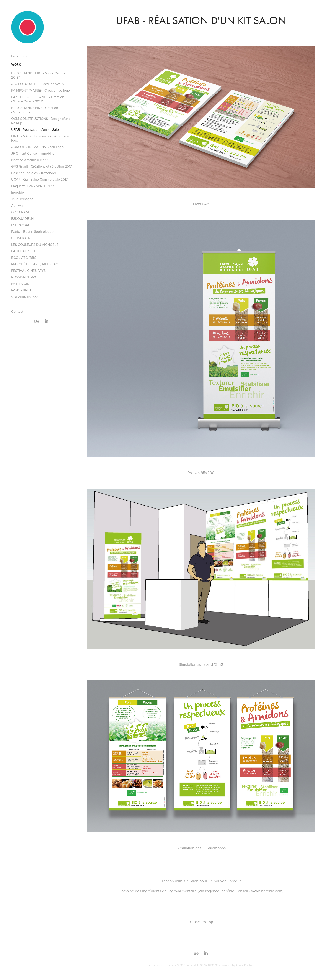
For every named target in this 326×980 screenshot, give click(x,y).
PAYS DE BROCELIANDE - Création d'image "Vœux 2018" (38, 99)
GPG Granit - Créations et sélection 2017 (42, 166)
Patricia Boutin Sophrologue (32, 231)
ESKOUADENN (22, 218)
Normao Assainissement (29, 160)
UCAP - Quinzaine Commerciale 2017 (39, 179)
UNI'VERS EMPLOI (25, 297)
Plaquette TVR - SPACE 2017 (33, 186)
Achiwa (17, 205)
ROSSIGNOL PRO (24, 277)
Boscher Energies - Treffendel (34, 173)
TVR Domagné (22, 199)
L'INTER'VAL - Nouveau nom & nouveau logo (41, 138)
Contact (17, 311)
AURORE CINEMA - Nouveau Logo (37, 147)
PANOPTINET (21, 290)
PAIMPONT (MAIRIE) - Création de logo (41, 90)
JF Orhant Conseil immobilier (33, 153)
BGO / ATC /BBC (24, 258)
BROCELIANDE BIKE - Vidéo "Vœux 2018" (38, 75)
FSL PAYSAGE (22, 225)
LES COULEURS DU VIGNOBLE (35, 245)
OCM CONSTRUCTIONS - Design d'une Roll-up (41, 121)
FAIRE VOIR (20, 284)
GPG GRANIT (21, 212)
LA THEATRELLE (24, 251)
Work (16, 65)
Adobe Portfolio (245, 965)
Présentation (21, 56)
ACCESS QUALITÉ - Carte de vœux (38, 84)
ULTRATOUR (21, 238)
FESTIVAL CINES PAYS (28, 271)
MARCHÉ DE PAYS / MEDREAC (35, 264)
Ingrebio (18, 192)
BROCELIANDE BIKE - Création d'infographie (35, 110)
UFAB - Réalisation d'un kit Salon (36, 129)
